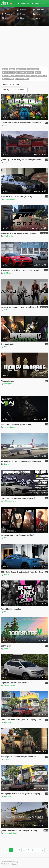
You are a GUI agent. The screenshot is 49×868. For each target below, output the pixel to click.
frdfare (6, 162)
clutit (5, 347)
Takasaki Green (9, 685)
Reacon (6, 464)
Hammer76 (8, 722)
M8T (5, 125)
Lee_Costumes (9, 427)
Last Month (11, 84)
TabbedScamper (10, 501)
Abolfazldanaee (9, 199)
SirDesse (7, 310)
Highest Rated (14, 90)
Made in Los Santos (9, 864)
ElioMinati (7, 273)
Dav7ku (6, 575)
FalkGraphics (9, 236)
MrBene (7, 759)
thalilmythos (8, 384)
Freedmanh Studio (11, 833)
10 (38, 850)
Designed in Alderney (10, 862)
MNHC (6, 649)
